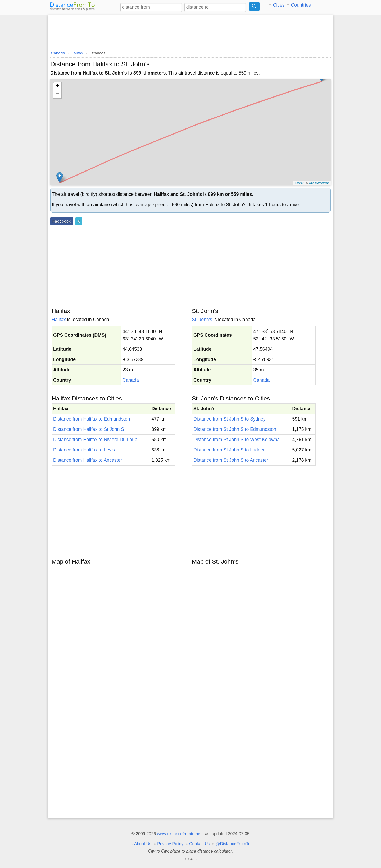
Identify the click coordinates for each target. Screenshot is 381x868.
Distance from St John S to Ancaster (231, 460)
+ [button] (58, 86)
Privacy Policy (170, 844)
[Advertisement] (190, 31)
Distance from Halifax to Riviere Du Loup (95, 440)
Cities (279, 5)
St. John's (202, 320)
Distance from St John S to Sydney (230, 419)
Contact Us (199, 844)
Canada (131, 380)
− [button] (58, 94)
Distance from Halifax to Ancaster (88, 460)
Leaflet (299, 183)
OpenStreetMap (319, 183)
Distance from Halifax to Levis (84, 450)
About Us (143, 844)
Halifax (59, 320)
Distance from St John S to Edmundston (235, 429)
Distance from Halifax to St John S (89, 429)
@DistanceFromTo (233, 844)
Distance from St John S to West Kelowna (237, 440)
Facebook (62, 221)
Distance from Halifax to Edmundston (92, 419)
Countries (301, 5)
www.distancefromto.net (179, 834)
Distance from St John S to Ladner (229, 450)
